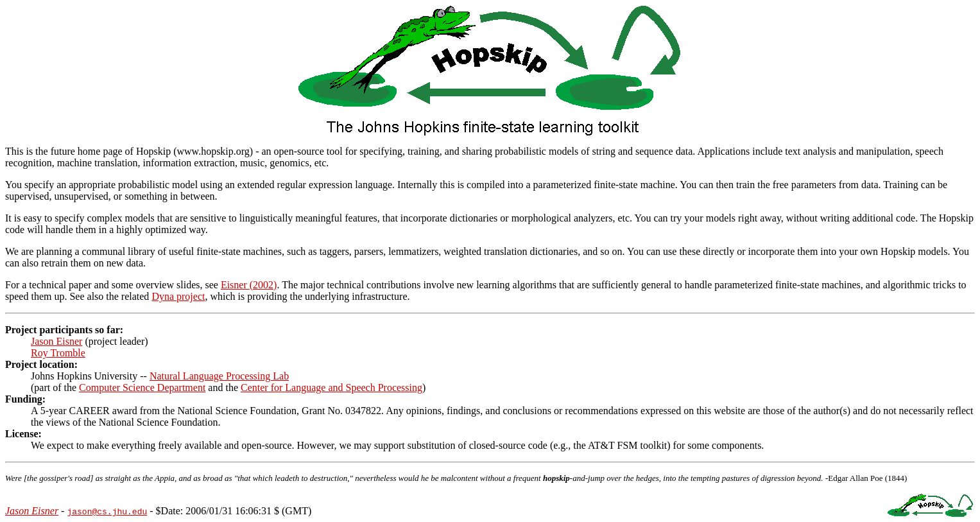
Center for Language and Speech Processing (331, 387)
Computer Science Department (142, 387)
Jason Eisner (56, 341)
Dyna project (178, 296)
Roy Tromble (58, 353)
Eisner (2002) (249, 285)
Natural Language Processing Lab (219, 376)
